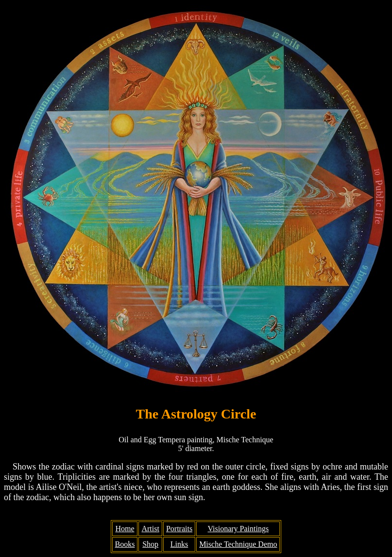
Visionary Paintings (238, 529)
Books (125, 544)
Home (125, 529)
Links (179, 544)
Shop (150, 544)
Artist (150, 529)
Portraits (179, 529)
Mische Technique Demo (238, 544)
